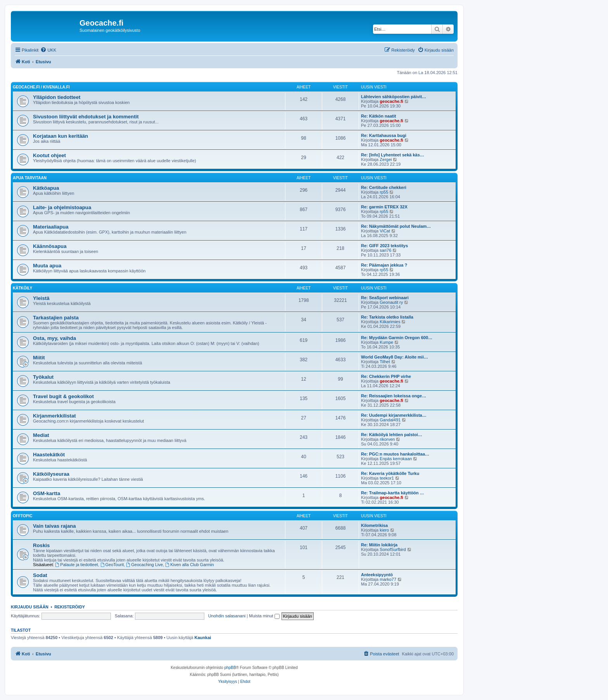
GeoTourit (112, 565)
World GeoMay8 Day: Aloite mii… (395, 357)
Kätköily (22, 288)
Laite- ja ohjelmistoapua (62, 207)
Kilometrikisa (374, 525)
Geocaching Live (144, 565)
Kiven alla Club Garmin (189, 565)
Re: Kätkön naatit (378, 116)
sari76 (385, 250)
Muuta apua (47, 266)
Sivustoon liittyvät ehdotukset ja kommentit (86, 117)
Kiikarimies (390, 322)
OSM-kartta (47, 493)
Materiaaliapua (51, 227)
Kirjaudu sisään (30, 607)
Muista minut (264, 616)
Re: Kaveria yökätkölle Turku (390, 473)
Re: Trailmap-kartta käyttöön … (393, 493)
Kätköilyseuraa (51, 474)
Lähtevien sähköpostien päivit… (394, 97)
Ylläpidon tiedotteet (57, 97)
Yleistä (41, 298)
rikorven (387, 439)
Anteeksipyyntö (377, 575)
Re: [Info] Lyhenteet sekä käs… (393, 155)
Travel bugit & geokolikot (63, 396)
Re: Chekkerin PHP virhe (386, 376)
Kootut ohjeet (49, 155)
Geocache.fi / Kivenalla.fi (41, 87)
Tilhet (385, 362)
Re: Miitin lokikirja (379, 545)
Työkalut (43, 377)
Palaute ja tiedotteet (77, 565)
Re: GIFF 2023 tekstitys (384, 246)
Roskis (41, 545)
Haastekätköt (49, 455)
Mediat (41, 435)
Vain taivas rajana (54, 526)
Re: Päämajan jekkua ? (384, 265)
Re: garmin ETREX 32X (384, 207)
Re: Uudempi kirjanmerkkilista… (394, 415)
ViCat (385, 231)
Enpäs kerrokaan (396, 459)
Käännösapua (50, 246)
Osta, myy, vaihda (54, 338)
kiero (384, 530)
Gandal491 (390, 420)
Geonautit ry (391, 302)
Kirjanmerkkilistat (54, 416)
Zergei (386, 159)
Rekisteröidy (70, 607)
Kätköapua (46, 188)
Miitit (39, 358)
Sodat (40, 575)
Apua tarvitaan (30, 178)
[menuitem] (48, 50)
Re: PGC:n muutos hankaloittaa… (395, 454)
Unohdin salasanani (227, 616)
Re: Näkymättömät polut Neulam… (396, 226)
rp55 (384, 192)
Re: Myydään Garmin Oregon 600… (397, 338)
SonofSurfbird (393, 549)
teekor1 (387, 478)
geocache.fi (391, 101)
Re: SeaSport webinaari (385, 298)
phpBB (230, 668)
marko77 (388, 579)
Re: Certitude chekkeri (384, 187)
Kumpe (386, 342)
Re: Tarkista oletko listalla (387, 317)
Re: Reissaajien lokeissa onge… (394, 396)
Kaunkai (203, 638)
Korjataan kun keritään (60, 136)
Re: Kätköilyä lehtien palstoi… (392, 435)
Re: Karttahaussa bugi (384, 135)
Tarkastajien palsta (56, 318)
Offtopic (22, 516)
